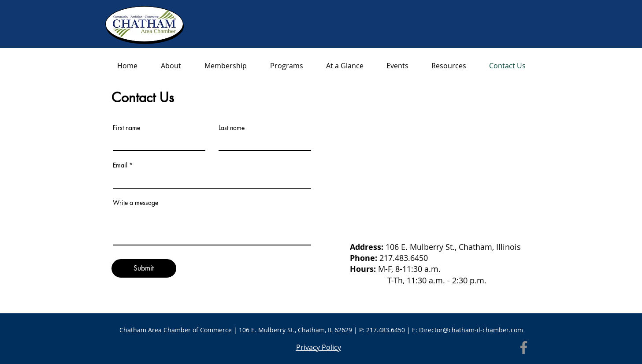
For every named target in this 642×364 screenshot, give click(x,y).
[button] (449, 66)
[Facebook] (524, 347)
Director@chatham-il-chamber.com (471, 330)
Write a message (135, 203)
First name (126, 128)
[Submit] (144, 268)
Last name (232, 128)
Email (120, 165)
